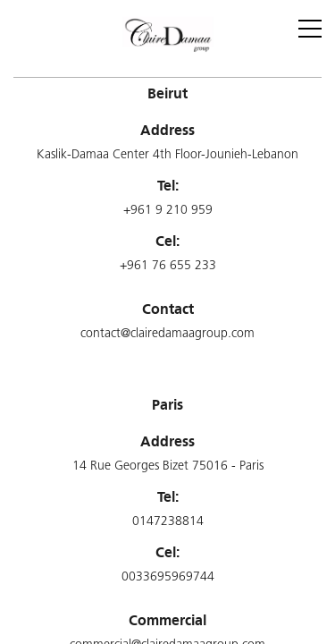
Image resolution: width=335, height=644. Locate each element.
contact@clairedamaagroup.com (167, 334)
